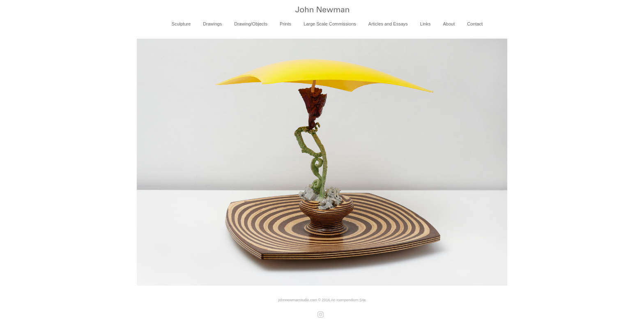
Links (425, 24)
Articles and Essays (388, 24)
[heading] (322, 10)
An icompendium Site (348, 300)
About (449, 24)
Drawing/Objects (251, 24)
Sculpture (181, 24)
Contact (475, 24)
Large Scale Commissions (330, 24)
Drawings (212, 24)
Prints (285, 24)
